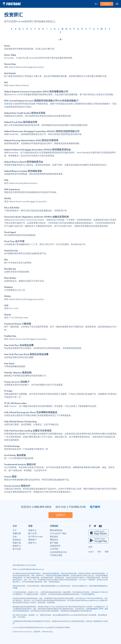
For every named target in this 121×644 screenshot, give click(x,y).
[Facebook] (90, 526)
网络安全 (54, 540)
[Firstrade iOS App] (98, 533)
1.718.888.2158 (76, 507)
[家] (11, 4)
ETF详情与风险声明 (87, 594)
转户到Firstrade (35, 537)
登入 (96, 4)
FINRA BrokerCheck (37, 569)
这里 (8, 107)
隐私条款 (54, 537)
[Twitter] (95, 526)
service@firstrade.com (94, 601)
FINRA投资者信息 (23, 611)
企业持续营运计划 (58, 552)
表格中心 (32, 530)
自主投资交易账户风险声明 (60, 576)
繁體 (107, 552)
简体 (99, 552)
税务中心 (32, 543)
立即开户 (107, 4)
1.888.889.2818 (42, 507)
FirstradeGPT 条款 (58, 533)
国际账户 (32, 540)
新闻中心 (17, 546)
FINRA (44, 632)
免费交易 (17, 533)
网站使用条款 (56, 530)
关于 (15, 530)
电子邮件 (95, 507)
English (91, 552)
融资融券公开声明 (97, 609)
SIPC (48, 632)
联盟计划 (17, 543)
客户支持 (17, 549)
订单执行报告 (56, 555)
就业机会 (17, 540)
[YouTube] (100, 526)
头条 (15, 537)
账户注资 (32, 533)
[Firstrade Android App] (98, 540)
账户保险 (54, 543)
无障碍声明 (55, 546)
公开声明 (54, 549)
